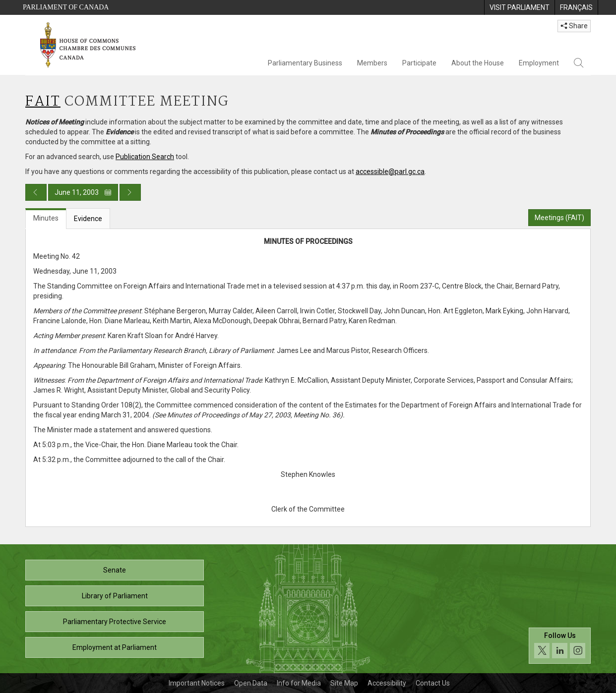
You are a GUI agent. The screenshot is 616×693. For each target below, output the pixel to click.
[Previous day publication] (36, 192)
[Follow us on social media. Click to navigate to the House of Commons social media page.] (560, 646)
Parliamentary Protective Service (115, 622)
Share (574, 26)
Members (372, 63)
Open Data (251, 683)
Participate (419, 63)
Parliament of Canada (66, 7)
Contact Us (433, 683)
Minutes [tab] (46, 218)
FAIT (43, 102)
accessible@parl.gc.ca (390, 172)
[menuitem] (519, 7)
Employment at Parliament (115, 647)
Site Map (344, 683)
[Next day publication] (130, 192)
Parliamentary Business (305, 63)
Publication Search (145, 157)
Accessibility (387, 683)
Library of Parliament (115, 596)
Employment (539, 63)
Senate (115, 570)
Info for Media (299, 683)
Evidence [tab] (88, 219)
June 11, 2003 (83, 192)
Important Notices (197, 683)
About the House (478, 63)
